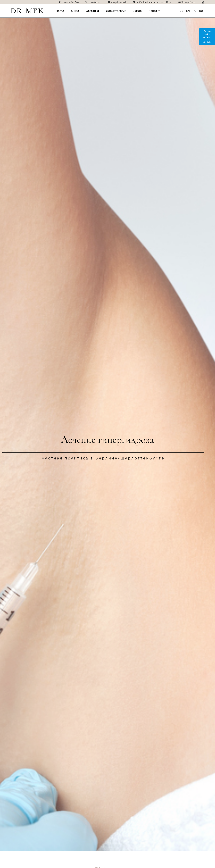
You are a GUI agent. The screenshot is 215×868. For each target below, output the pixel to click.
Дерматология (116, 11)
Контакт (154, 11)
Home (60, 11)
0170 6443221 (95, 2)
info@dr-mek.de (119, 2)
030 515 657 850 (70, 2)
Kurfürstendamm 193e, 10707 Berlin (154, 2)
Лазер (137, 11)
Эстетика (92, 11)
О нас (75, 11)
